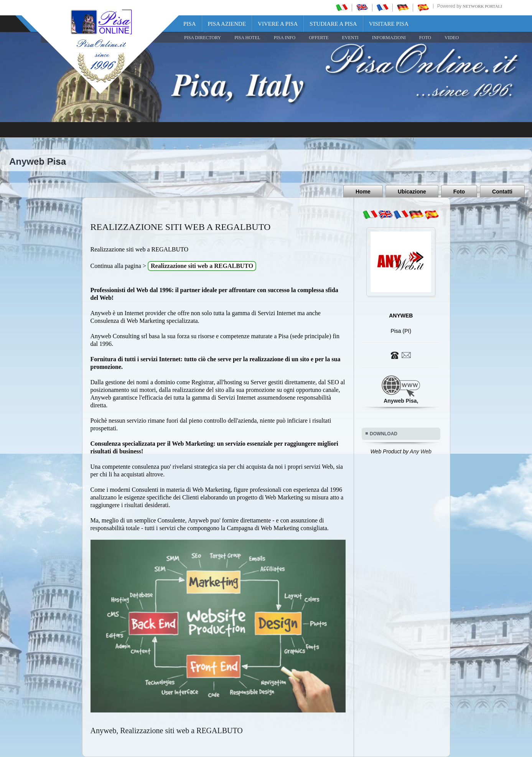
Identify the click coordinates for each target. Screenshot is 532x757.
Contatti (502, 192)
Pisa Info (285, 38)
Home (363, 192)
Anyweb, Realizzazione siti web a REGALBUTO (167, 731)
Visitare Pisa (389, 24)
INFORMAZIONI (389, 38)
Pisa (190, 24)
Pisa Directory (203, 38)
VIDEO (452, 38)
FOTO (425, 38)
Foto (459, 192)
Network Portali (482, 6)
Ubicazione (412, 192)
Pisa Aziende (227, 24)
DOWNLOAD (384, 434)
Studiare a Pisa (333, 24)
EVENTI (350, 38)
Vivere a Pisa (278, 24)
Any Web (421, 451)
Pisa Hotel (247, 38)
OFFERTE (319, 38)
